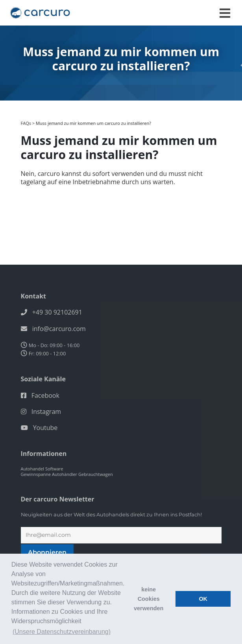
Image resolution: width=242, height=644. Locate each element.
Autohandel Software (42, 469)
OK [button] (203, 599)
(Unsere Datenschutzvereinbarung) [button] (62, 632)
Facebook (45, 395)
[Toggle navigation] (225, 13)
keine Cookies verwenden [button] (149, 599)
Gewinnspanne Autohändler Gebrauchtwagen (67, 474)
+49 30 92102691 (57, 312)
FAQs (26, 123)
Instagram (46, 412)
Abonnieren (47, 552)
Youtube (45, 428)
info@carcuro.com (59, 329)
